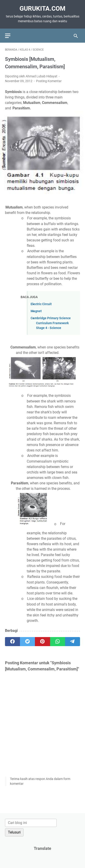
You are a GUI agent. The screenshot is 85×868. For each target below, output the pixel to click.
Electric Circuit (41, 304)
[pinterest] (42, 642)
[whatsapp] (58, 642)
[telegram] (73, 642)
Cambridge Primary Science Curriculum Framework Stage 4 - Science (51, 323)
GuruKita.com (42, 9)
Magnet (36, 311)
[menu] (10, 36)
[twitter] (27, 642)
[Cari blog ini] (31, 823)
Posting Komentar (49, 81)
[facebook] (12, 642)
